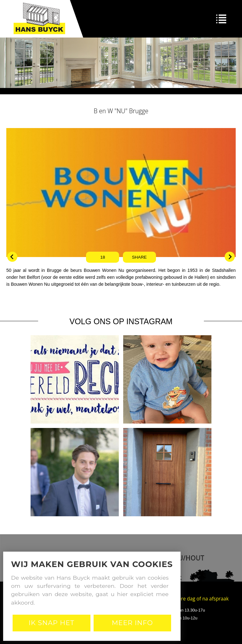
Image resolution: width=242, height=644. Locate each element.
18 (103, 257)
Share (139, 257)
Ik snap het (52, 623)
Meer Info (133, 623)
